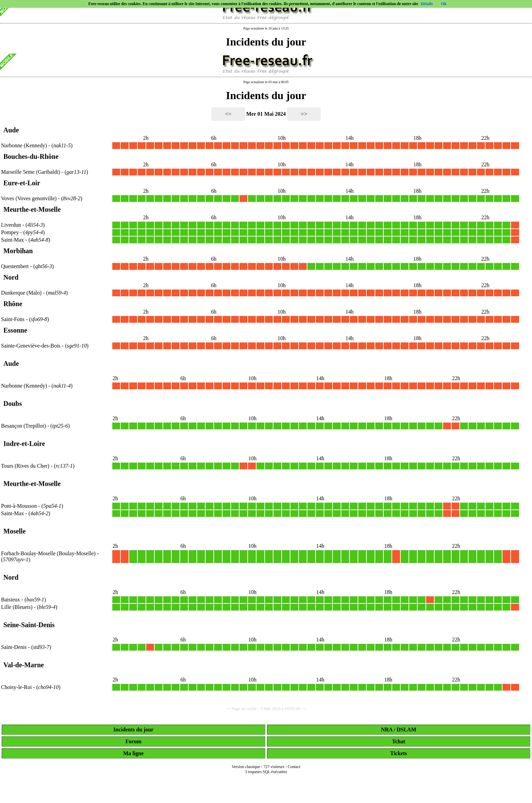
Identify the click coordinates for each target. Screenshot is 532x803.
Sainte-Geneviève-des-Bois (31, 346)
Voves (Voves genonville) (30, 198)
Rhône (13, 304)
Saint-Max (13, 240)
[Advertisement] (266, 793)
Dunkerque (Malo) (22, 293)
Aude (11, 130)
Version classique (246, 767)
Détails (427, 4)
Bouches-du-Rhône (31, 156)
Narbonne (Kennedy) (25, 145)
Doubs (13, 404)
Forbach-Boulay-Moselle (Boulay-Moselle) (49, 553)
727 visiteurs (274, 767)
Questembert (15, 266)
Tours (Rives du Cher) (26, 466)
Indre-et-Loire (24, 444)
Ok (444, 4)
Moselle (15, 531)
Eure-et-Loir (22, 183)
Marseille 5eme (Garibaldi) (31, 172)
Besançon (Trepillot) (24, 426)
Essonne (15, 330)
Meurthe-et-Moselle (32, 209)
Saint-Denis (14, 647)
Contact (294, 767)
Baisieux (11, 600)
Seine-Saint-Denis (29, 625)
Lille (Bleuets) (17, 607)
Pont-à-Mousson (19, 506)
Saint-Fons (13, 319)
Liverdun (11, 225)
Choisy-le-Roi (16, 687)
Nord (11, 277)
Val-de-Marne (24, 665)
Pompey (10, 232)
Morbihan (18, 251)
